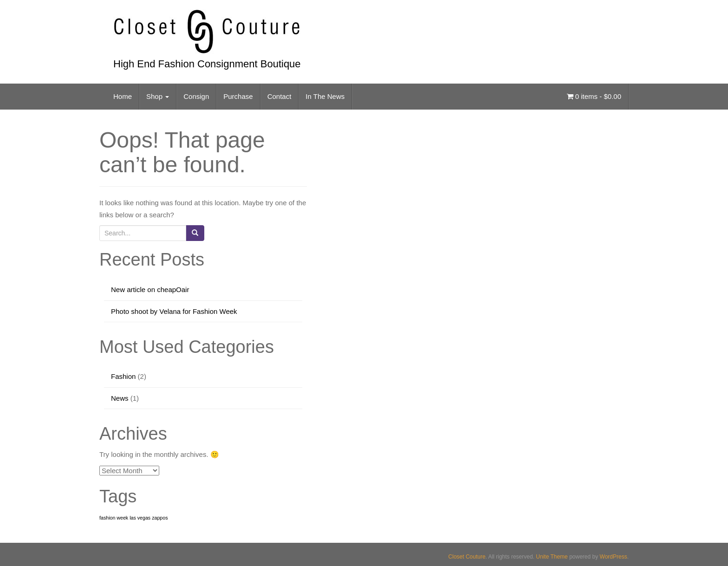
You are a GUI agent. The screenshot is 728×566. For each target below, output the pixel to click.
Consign (196, 96)
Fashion (123, 376)
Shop (158, 96)
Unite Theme (552, 557)
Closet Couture (467, 557)
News (120, 398)
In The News (325, 96)
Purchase (238, 96)
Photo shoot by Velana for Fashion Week (174, 311)
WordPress (614, 557)
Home (123, 96)
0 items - (594, 96)
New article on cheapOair (150, 290)
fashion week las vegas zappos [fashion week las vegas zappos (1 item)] (134, 518)
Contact (279, 96)
